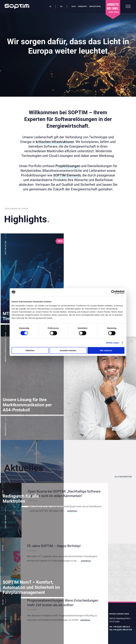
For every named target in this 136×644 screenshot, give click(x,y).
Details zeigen (113, 343)
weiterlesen (72, 511)
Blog (74, 6)
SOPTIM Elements (67, 175)
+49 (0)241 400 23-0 (122, 627)
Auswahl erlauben (68, 350)
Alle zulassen (106, 350)
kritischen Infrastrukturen (55, 142)
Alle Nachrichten (123, 477)
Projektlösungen (68, 166)
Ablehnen (30, 350)
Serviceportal (95, 6)
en (61, 6)
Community (82, 6)
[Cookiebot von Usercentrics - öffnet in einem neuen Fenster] (113, 292)
